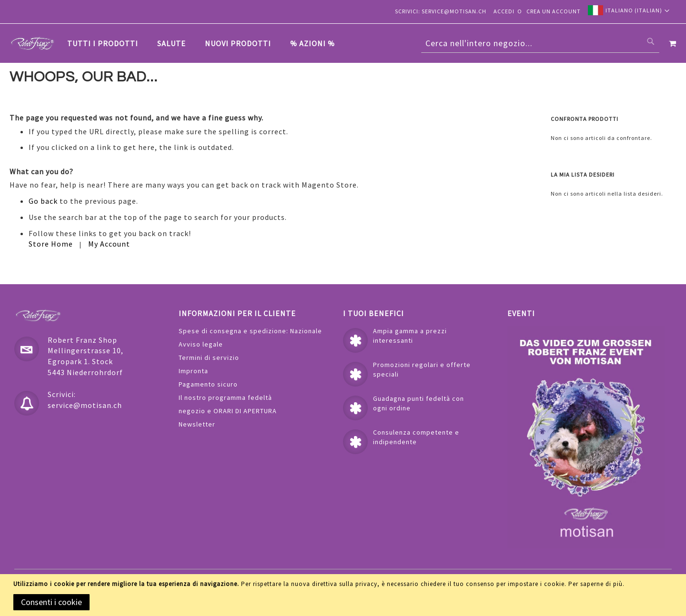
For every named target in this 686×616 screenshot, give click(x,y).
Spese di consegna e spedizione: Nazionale (250, 331)
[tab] (206, 44)
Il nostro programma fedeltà (225, 397)
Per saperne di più (595, 584)
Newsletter (197, 424)
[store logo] (32, 43)
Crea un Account (554, 11)
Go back (43, 201)
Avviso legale (201, 344)
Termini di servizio (209, 358)
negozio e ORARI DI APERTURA (228, 411)
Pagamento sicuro (208, 384)
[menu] (206, 44)
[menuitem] (107, 44)
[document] (345, 595)
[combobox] (540, 43)
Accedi (504, 11)
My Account (109, 244)
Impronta (193, 371)
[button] (629, 10)
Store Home (51, 244)
